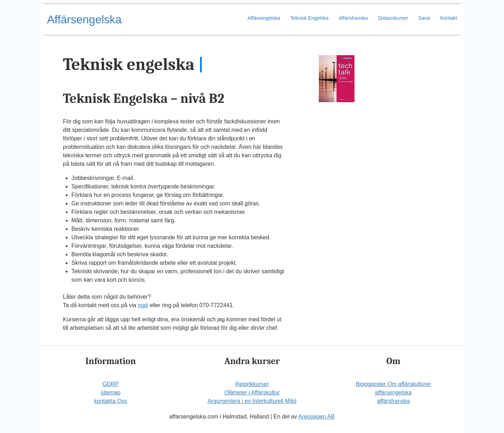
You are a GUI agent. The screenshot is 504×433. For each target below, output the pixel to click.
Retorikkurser (252, 384)
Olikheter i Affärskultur (252, 393)
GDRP (111, 384)
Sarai (424, 18)
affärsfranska (393, 401)
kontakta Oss (110, 401)
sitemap (111, 393)
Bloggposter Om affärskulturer (393, 384)
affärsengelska (393, 393)
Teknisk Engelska (309, 18)
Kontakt (449, 18)
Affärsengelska (84, 19)
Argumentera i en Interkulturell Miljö (252, 401)
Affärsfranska (353, 18)
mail (143, 305)
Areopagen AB (317, 417)
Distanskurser (393, 18)
